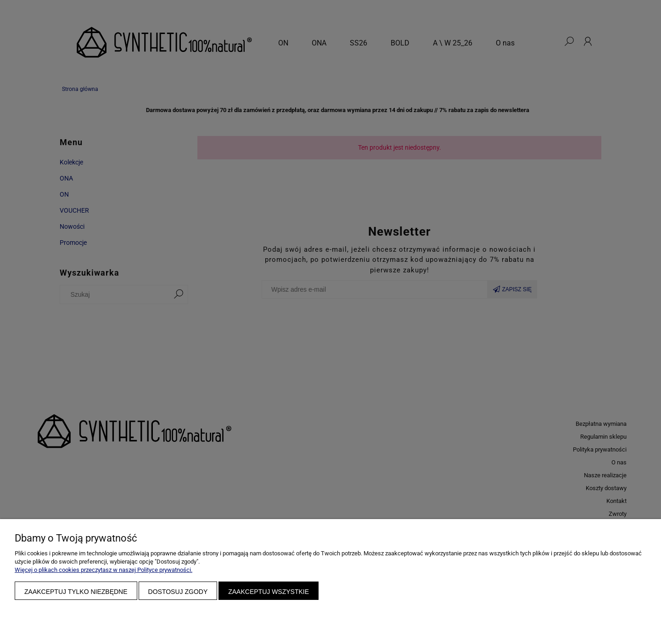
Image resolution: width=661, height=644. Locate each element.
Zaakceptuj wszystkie (269, 592)
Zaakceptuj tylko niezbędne (76, 592)
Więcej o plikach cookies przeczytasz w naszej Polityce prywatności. (104, 570)
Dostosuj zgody (178, 592)
